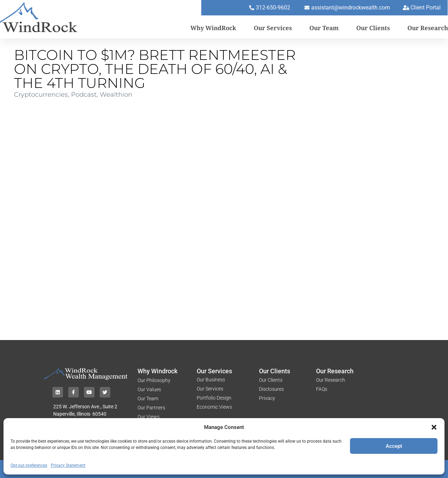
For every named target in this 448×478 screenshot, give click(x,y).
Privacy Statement (68, 465)
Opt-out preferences (29, 465)
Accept (394, 446)
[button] (434, 427)
